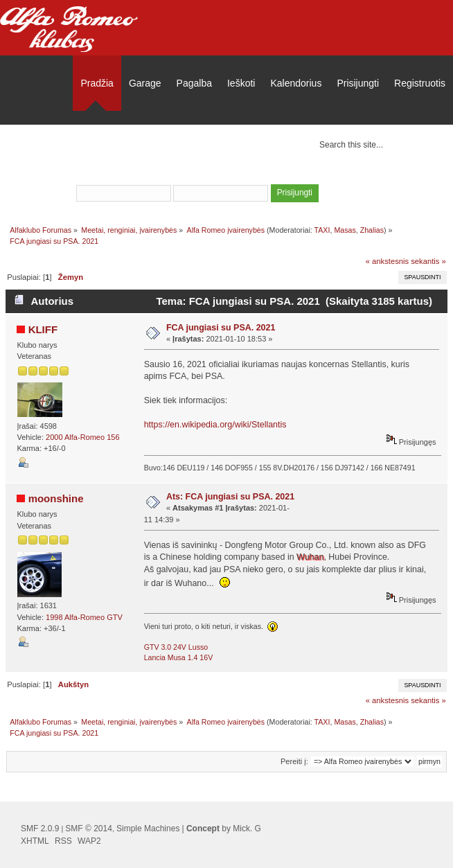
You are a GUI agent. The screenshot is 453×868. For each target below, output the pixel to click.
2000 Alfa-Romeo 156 (82, 437)
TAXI (322, 230)
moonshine (56, 498)
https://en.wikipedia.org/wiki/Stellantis (215, 425)
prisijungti (223, 175)
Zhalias (372, 230)
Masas (345, 230)
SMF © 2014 (89, 829)
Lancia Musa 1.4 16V (179, 657)
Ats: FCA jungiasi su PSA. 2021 (230, 497)
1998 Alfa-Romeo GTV (84, 617)
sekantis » (428, 261)
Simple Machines (148, 829)
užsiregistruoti (290, 175)
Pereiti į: (294, 761)
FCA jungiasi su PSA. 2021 (221, 328)
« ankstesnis (387, 261)
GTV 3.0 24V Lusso (176, 647)
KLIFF (43, 329)
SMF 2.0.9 (40, 829)
